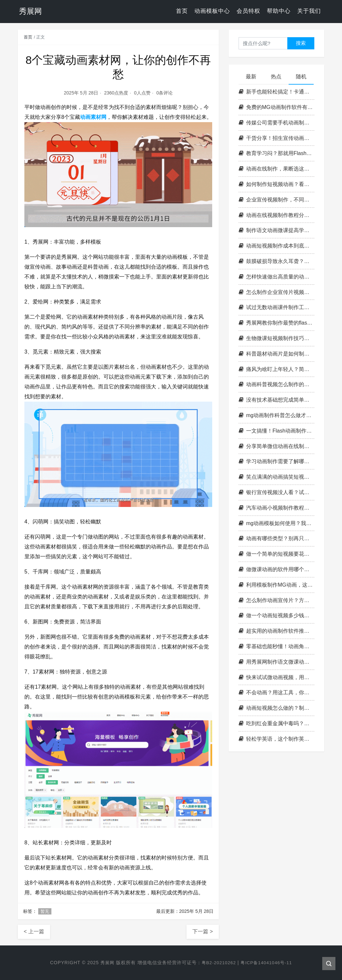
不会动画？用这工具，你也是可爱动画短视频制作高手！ (276, 692)
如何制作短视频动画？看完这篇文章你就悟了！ (276, 184)
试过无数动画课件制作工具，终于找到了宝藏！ (276, 307)
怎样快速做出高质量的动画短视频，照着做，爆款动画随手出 (276, 277)
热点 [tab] (276, 77)
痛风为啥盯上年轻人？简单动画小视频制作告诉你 (276, 369)
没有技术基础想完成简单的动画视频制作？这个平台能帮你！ (276, 400)
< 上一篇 (34, 931)
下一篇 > (203, 931)
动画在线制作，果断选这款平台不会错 (276, 169)
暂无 (45, 911)
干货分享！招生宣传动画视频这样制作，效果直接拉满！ (276, 138)
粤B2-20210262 (218, 963)
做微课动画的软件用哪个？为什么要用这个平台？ (276, 569)
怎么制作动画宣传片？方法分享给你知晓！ (276, 600)
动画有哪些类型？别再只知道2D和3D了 (276, 538)
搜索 (301, 43)
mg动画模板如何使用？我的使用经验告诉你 (276, 523)
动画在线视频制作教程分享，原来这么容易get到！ (276, 215)
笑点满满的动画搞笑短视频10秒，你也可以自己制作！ (276, 477)
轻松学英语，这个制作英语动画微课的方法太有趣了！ (276, 739)
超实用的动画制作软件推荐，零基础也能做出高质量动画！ (276, 631)
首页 (182, 11)
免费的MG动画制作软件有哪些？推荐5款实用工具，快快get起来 (276, 107)
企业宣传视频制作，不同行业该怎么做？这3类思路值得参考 (276, 200)
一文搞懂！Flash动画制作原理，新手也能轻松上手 (276, 431)
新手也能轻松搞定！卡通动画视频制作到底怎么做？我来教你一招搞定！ (276, 92)
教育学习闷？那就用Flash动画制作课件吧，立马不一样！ (276, 153)
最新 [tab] (251, 77)
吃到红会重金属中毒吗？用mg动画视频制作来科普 (276, 723)
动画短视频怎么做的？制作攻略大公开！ (276, 708)
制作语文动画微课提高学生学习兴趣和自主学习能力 (276, 230)
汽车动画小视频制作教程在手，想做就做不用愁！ (276, 508)
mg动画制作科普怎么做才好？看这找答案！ (276, 415)
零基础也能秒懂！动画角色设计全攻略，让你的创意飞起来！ (276, 646)
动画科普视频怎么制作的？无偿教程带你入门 (276, 384)
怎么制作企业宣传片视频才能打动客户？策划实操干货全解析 (276, 292)
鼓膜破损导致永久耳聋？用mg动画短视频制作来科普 (276, 261)
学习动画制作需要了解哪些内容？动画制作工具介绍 (276, 461)
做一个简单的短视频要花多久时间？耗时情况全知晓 (276, 554)
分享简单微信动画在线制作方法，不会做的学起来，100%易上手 (276, 446)
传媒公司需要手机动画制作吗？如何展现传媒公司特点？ (276, 123)
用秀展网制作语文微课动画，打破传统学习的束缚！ (276, 662)
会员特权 (248, 11)
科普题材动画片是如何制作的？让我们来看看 (276, 354)
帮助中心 (279, 11)
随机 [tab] (301, 77)
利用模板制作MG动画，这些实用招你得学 (276, 585)
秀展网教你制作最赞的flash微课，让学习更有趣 (276, 323)
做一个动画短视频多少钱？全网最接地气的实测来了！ (276, 615)
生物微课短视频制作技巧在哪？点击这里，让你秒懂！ (276, 338)
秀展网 (105, 963)
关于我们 (309, 11)
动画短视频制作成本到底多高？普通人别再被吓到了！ (276, 246)
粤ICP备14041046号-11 (268, 963)
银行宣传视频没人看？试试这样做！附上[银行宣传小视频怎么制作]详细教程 (276, 492)
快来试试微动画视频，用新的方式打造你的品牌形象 (276, 677)
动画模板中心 (212, 11)
